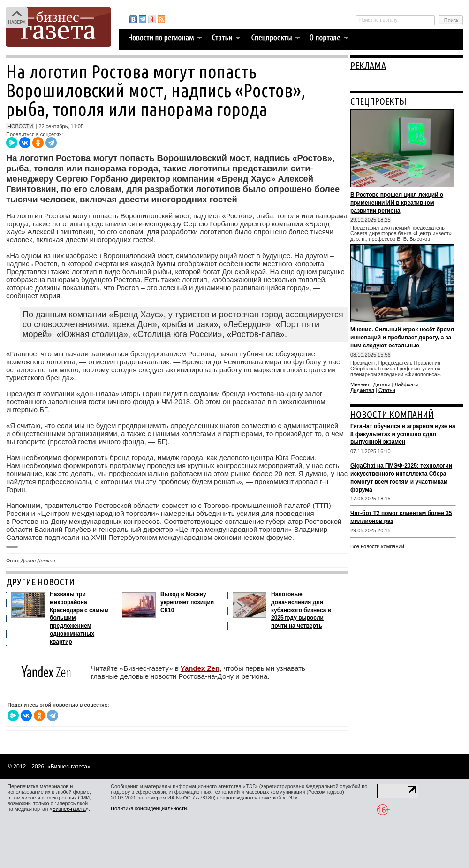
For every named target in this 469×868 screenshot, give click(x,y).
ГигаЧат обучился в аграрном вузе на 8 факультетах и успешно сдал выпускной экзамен (403, 434)
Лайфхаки (406, 384)
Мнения (360, 384)
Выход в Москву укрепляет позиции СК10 (187, 602)
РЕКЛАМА (368, 65)
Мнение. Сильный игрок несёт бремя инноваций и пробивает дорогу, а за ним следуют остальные (402, 338)
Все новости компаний (377, 546)
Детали (382, 384)
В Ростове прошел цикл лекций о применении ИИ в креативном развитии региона (397, 203)
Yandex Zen (200, 668)
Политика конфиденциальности (149, 808)
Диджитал (362, 390)
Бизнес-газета (69, 809)
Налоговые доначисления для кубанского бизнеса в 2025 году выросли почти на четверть (301, 610)
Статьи (387, 390)
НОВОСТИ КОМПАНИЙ (392, 414)
